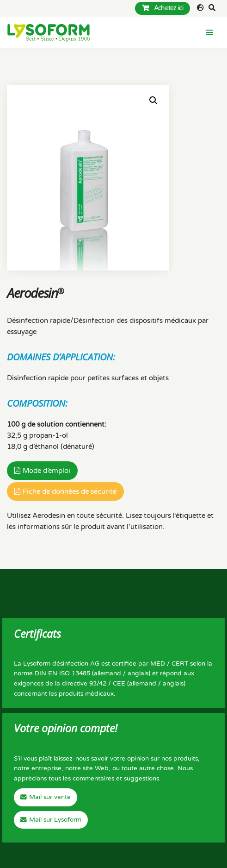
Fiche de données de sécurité (70, 491)
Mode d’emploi (46, 471)
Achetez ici (163, 8)
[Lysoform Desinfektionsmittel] (49, 32)
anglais (138, 673)
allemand (107, 673)
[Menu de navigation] (210, 32)
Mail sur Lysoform (55, 820)
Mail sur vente (50, 797)
